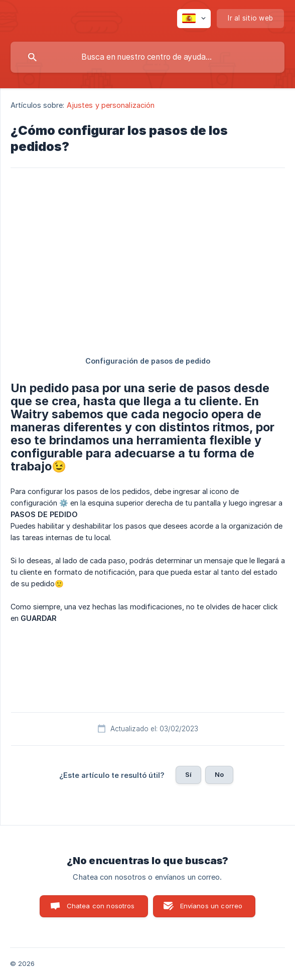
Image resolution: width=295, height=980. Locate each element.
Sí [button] (188, 774)
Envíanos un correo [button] (211, 906)
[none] (194, 19)
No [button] (219, 774)
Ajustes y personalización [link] (111, 105)
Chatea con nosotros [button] (101, 906)
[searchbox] (147, 57)
